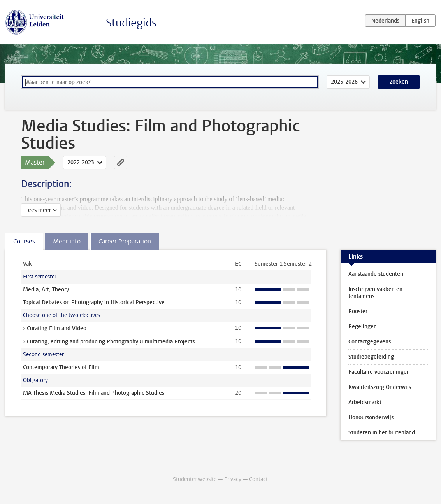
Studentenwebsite (195, 479)
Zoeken (399, 82)
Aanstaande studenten (376, 274)
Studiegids (131, 23)
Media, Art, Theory (46, 290)
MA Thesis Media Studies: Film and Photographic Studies (94, 393)
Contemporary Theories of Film (61, 367)
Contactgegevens (370, 342)
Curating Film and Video (57, 328)
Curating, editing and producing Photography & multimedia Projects (111, 342)
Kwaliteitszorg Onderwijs (380, 387)
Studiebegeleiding (371, 357)
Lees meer (38, 210)
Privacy (233, 479)
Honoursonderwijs (371, 417)
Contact (258, 479)
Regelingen (363, 326)
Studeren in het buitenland (382, 433)
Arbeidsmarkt (365, 402)
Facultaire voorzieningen (379, 372)
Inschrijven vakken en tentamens (375, 293)
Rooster (358, 311)
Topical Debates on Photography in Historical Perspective (94, 302)
